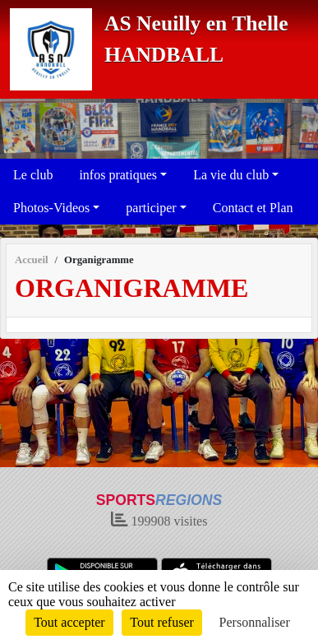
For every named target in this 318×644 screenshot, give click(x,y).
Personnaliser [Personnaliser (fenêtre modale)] (255, 622)
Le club (33, 175)
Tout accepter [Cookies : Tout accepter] (69, 622)
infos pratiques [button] (118, 175)
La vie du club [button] (231, 175)
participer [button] (151, 208)
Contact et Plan (253, 208)
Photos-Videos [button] (51, 208)
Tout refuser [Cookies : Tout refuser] (162, 622)
